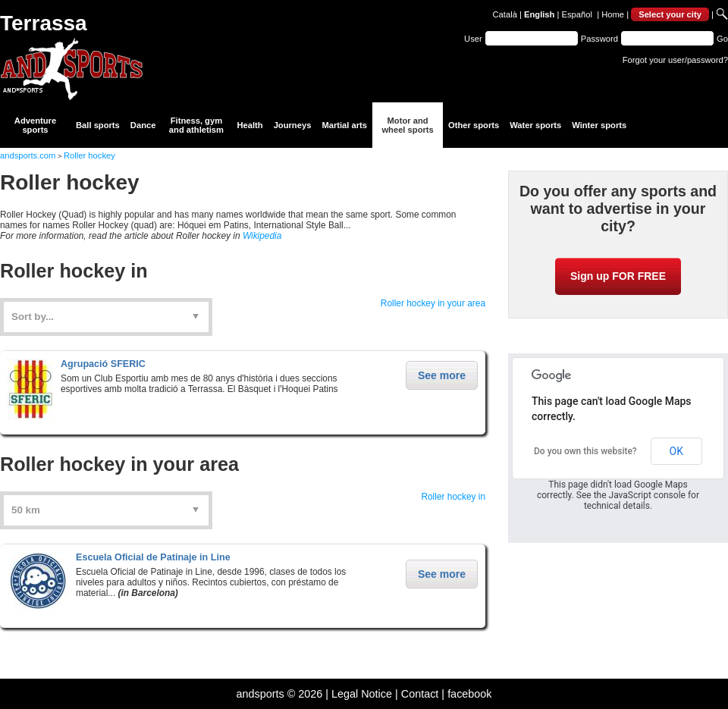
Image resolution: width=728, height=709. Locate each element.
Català (505, 14)
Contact (420, 694)
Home (613, 14)
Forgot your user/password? (675, 60)
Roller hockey (89, 155)
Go (722, 39)
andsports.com (28, 155)
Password (599, 39)
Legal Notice (362, 694)
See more (442, 375)
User (473, 39)
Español (577, 14)
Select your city (670, 14)
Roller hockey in (453, 497)
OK (676, 451)
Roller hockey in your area (433, 303)
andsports (260, 694)
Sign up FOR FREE (618, 276)
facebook (469, 694)
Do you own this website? (585, 451)
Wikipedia (262, 236)
